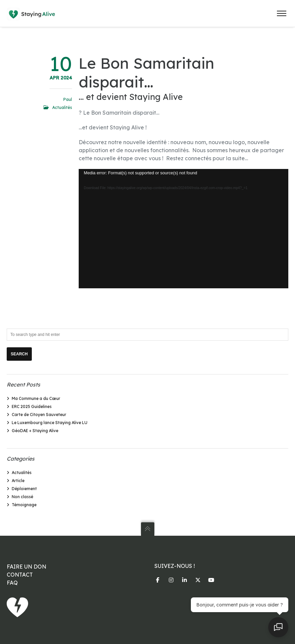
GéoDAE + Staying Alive (35, 431)
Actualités (62, 107)
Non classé (22, 497)
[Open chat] (278, 627)
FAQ (12, 583)
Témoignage (24, 505)
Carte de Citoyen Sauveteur (39, 415)
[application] (183, 229)
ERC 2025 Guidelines (32, 406)
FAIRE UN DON (26, 567)
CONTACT (20, 575)
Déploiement (24, 489)
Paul (68, 99)
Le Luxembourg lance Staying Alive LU (50, 423)
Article (18, 481)
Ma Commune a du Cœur (36, 398)
